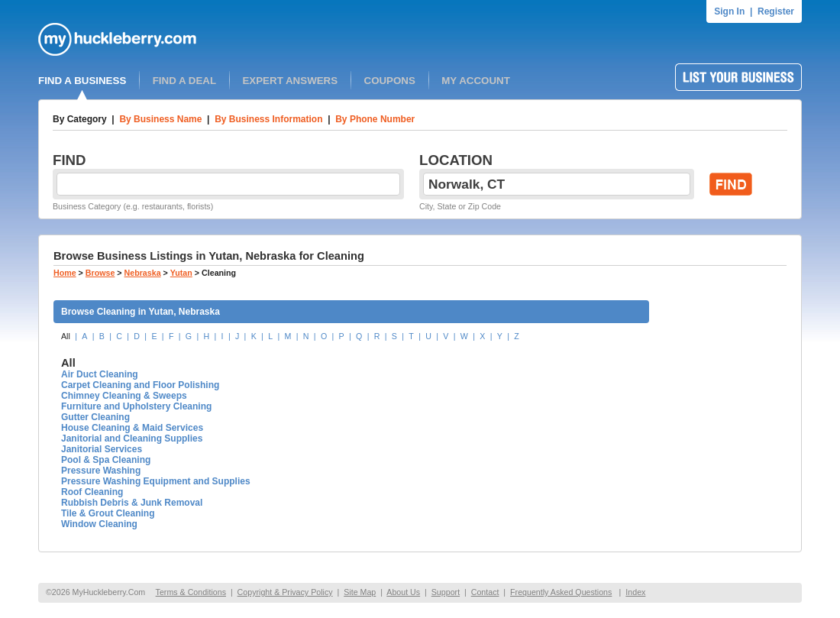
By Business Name (160, 119)
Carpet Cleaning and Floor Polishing (140, 385)
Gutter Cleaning (95, 417)
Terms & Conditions (191, 592)
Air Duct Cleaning (100, 374)
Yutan (181, 273)
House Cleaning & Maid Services (132, 428)
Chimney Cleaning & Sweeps (124, 396)
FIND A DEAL (184, 81)
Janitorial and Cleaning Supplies (132, 438)
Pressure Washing (101, 471)
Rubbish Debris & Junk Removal (132, 503)
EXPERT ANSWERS (290, 81)
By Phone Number (375, 119)
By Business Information (268, 119)
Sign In (729, 11)
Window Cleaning (99, 524)
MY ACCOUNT (476, 81)
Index (635, 592)
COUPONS (390, 81)
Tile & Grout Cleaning (108, 513)
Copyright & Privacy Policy (285, 592)
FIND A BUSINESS (82, 81)
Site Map (360, 592)
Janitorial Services (102, 449)
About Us (403, 592)
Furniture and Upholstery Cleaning (136, 406)
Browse (100, 273)
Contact (485, 592)
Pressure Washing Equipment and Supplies (156, 481)
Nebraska (143, 273)
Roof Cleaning (92, 492)
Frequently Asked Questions (561, 592)
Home (65, 273)
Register (776, 11)
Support (446, 592)
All (66, 336)
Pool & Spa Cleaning (106, 460)
